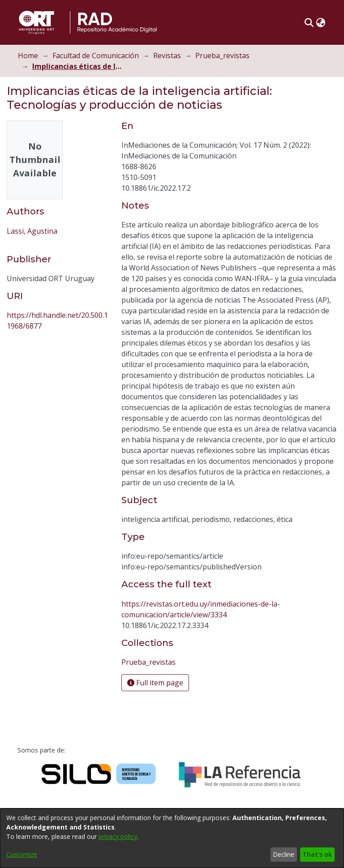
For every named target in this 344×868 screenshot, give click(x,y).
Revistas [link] (167, 56)
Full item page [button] (155, 683)
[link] (148, 662)
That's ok (317, 854)
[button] (309, 22)
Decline (284, 854)
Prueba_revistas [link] (222, 56)
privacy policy (118, 836)
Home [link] (28, 56)
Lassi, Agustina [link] (32, 231)
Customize (22, 854)
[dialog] (172, 838)
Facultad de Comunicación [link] (96, 56)
